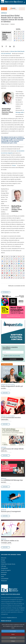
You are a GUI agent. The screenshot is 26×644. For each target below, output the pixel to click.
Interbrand (6, 292)
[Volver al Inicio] (12, 2)
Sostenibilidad (5, 579)
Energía (3, 560)
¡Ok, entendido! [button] (13, 631)
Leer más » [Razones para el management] (5, 516)
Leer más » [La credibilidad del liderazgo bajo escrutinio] (5, 487)
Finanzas (3, 562)
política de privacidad (14, 356)
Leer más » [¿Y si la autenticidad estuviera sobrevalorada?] (5, 424)
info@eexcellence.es (12, 618)
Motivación (4, 572)
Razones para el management (11, 511)
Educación (4, 558)
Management (4, 568)
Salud (2, 577)
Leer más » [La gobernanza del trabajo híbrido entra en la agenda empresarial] (5, 455)
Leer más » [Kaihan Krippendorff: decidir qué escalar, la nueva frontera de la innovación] (5, 393)
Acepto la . (11, 356)
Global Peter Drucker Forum (8, 564)
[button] (24, 2)
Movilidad (4, 574)
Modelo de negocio (6, 570)
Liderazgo (4, 566)
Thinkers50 (4, 581)
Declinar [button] (13, 634)
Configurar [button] (13, 641)
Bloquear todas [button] (13, 638)
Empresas (4, 13)
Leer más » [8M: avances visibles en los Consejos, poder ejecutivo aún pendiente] (5, 547)
